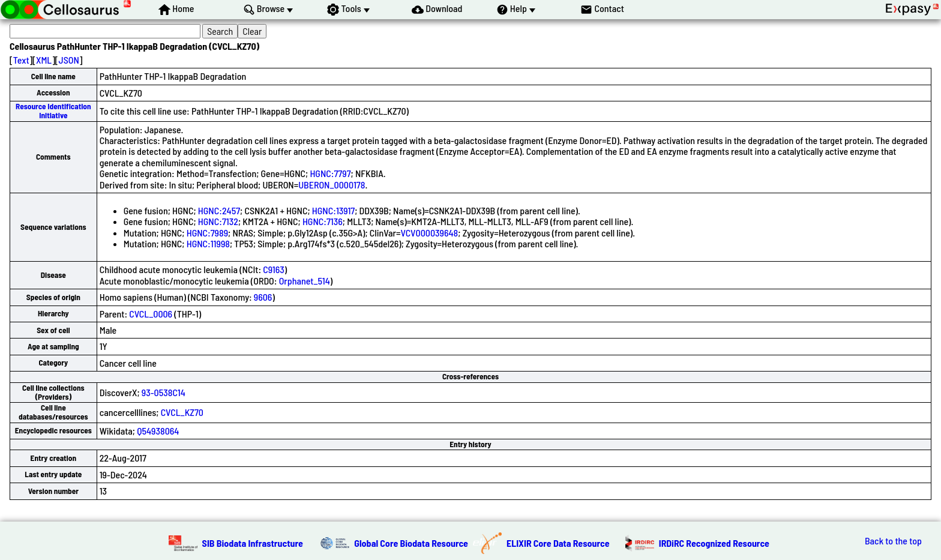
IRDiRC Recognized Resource (714, 543)
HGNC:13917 (333, 210)
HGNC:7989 (207, 233)
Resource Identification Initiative (53, 111)
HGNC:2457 (219, 210)
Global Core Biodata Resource (411, 543)
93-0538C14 (164, 392)
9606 (263, 297)
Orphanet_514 (305, 281)
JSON (69, 60)
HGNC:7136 (323, 221)
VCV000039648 (430, 233)
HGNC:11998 (208, 243)
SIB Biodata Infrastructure (253, 543)
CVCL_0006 (151, 314)
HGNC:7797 (330, 173)
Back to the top (893, 541)
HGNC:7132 (218, 221)
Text (21, 60)
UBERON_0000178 (332, 185)
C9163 (274, 269)
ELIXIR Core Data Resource (558, 543)
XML (44, 60)
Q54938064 (158, 431)
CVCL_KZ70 (182, 412)
